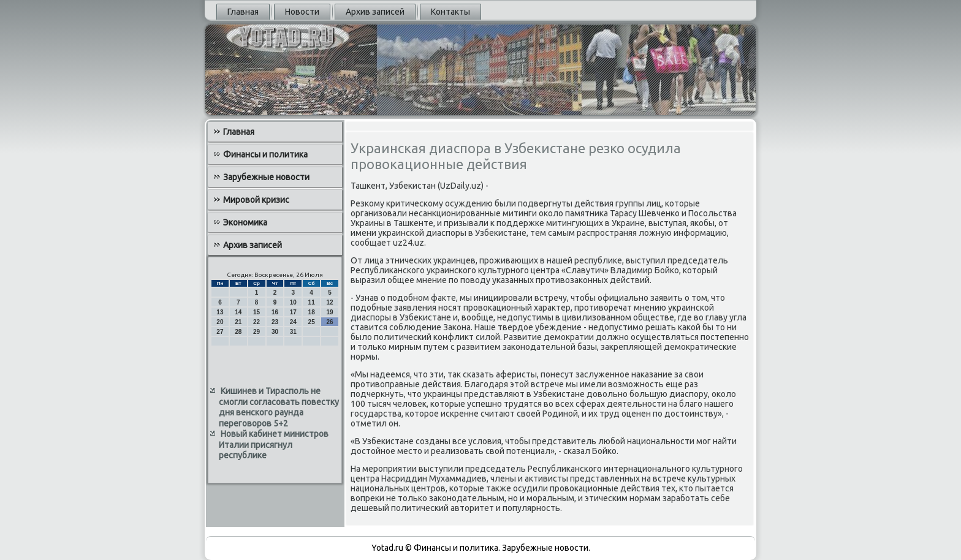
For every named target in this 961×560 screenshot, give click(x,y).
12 (329, 302)
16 (275, 312)
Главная (243, 12)
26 (329, 322)
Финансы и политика (265, 154)
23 (275, 322)
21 (238, 322)
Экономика (245, 222)
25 (312, 322)
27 (220, 332)
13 (220, 312)
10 (293, 302)
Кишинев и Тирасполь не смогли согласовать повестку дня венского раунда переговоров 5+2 (279, 407)
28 (238, 332)
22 (256, 322)
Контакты (450, 12)
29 (256, 332)
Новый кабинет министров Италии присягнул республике (274, 445)
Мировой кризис (256, 200)
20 (220, 322)
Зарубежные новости (266, 177)
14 (238, 312)
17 (293, 312)
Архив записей (375, 12)
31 (293, 332)
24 (293, 322)
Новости (302, 12)
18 (312, 312)
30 (275, 332)
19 (329, 312)
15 (256, 312)
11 (312, 302)
